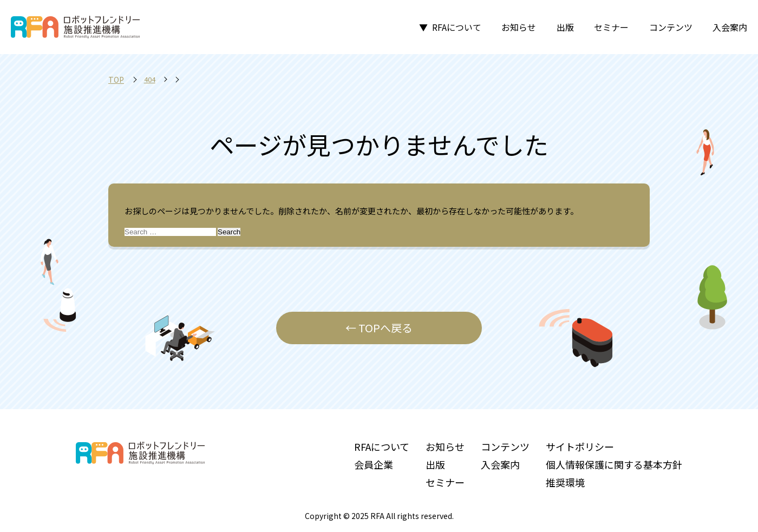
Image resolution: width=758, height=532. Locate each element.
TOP (116, 80)
